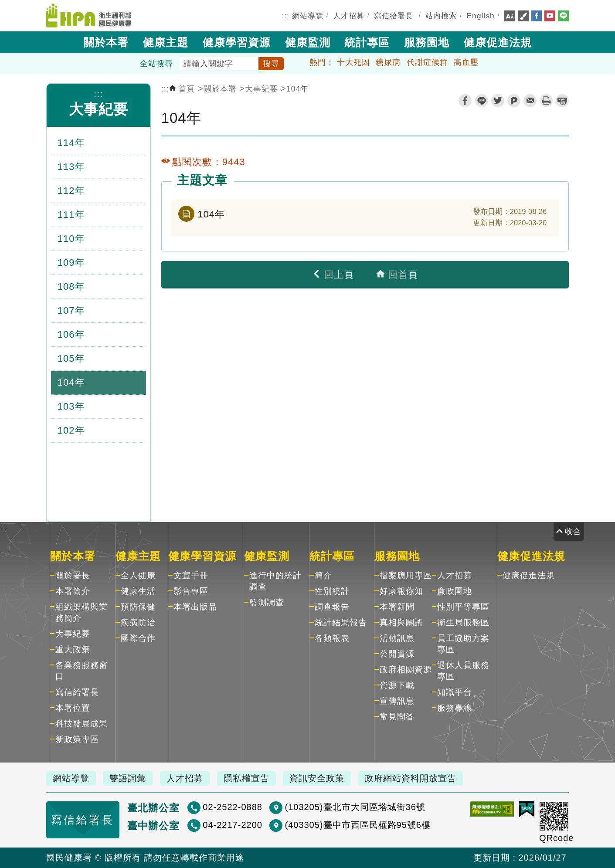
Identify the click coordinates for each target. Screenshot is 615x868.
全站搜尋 (156, 64)
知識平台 (455, 692)
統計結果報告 (341, 622)
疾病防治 (138, 622)
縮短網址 (562, 101)
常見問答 (397, 717)
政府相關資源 (406, 670)
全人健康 (138, 575)
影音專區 (191, 591)
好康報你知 (401, 591)
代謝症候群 (427, 62)
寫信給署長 (394, 16)
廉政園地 (455, 591)
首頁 (182, 89)
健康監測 (308, 42)
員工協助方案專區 (463, 644)
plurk (514, 101)
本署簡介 (73, 591)
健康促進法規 (498, 42)
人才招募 (349, 16)
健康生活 (138, 591)
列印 (546, 101)
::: (285, 16)
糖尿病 (388, 62)
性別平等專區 (463, 607)
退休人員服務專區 (463, 671)
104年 (298, 89)
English (481, 16)
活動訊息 (397, 638)
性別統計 (332, 591)
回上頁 (333, 275)
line (482, 101)
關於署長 (73, 575)
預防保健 (138, 607)
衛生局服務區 (463, 622)
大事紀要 (99, 109)
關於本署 (106, 42)
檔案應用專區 (406, 575)
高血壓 (466, 62)
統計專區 (367, 42)
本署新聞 (397, 607)
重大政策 (73, 649)
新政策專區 (77, 739)
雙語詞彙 (128, 778)
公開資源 (397, 654)
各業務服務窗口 (82, 671)
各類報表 (332, 638)
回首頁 (397, 275)
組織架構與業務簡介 (82, 612)
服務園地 (427, 42)
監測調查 (267, 602)
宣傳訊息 (397, 701)
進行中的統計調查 (275, 581)
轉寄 (530, 101)
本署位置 (73, 708)
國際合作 (138, 638)
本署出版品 (195, 607)
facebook (465, 101)
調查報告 (332, 607)
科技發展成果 (82, 724)
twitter (498, 101)
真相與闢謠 (401, 622)
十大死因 (353, 62)
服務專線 (455, 708)
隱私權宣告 (246, 778)
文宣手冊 (191, 575)
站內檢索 (441, 16)
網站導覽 (308, 16)
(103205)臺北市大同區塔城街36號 (355, 807)
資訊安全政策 (317, 778)
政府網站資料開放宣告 (411, 778)
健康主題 (166, 42)
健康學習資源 (237, 42)
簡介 (323, 575)
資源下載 (397, 685)
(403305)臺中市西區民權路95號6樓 (357, 825)
